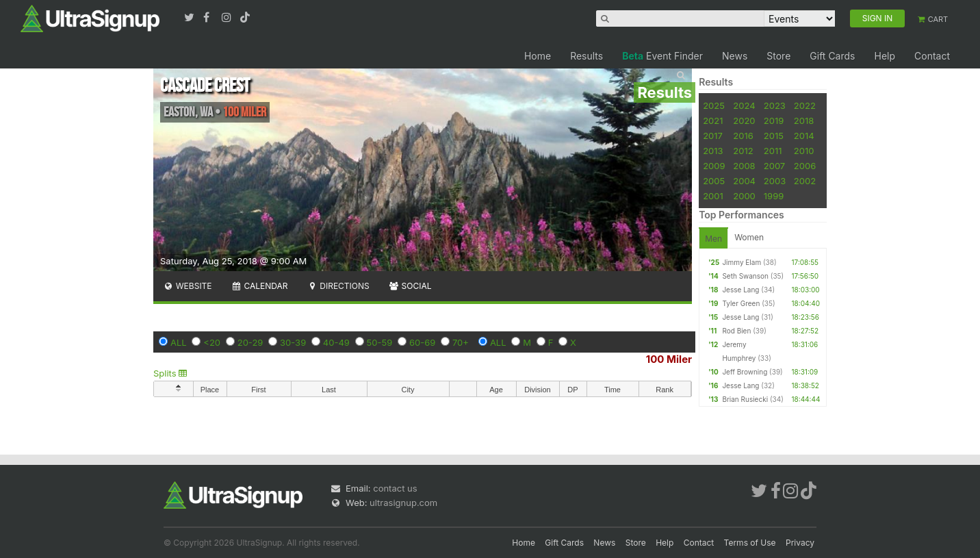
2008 (744, 166)
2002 (805, 181)
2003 (775, 181)
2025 (714, 105)
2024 (744, 105)
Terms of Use (750, 543)
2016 (743, 136)
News (735, 56)
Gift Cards (832, 56)
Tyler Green (741, 303)
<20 (212, 342)
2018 (804, 121)
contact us (395, 488)
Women (749, 237)
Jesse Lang (740, 290)
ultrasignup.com (403, 503)
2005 (714, 181)
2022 (805, 105)
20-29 (250, 342)
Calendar (260, 286)
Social (410, 286)
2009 (714, 166)
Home (538, 56)
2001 (713, 196)
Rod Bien (736, 331)
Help (885, 56)
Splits (170, 373)
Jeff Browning (745, 372)
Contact (932, 56)
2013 (713, 151)
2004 (744, 181)
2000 (744, 196)
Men (713, 239)
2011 (773, 151)
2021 (713, 121)
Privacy (800, 543)
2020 (744, 121)
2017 (713, 136)
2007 (774, 166)
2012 (743, 151)
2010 (804, 151)
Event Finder (662, 56)
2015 (774, 136)
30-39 (293, 342)
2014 (804, 136)
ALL (179, 342)
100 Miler (669, 359)
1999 (774, 196)
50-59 (380, 342)
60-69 (422, 342)
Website (188, 286)
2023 (775, 105)
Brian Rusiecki (745, 399)
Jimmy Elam (742, 262)
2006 (805, 166)
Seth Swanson (745, 276)
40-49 (336, 342)
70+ (461, 342)
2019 (774, 121)
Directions (338, 286)
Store (778, 56)
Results (586, 56)
